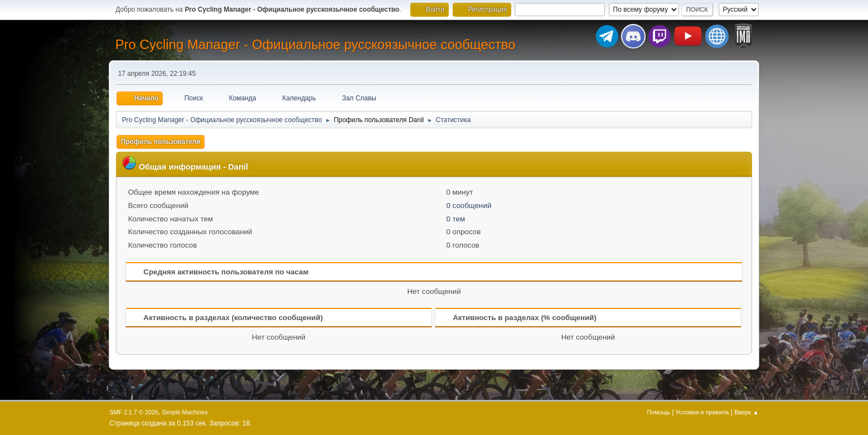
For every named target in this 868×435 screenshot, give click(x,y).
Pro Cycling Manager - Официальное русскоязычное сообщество (316, 44)
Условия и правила (702, 412)
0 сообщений (469, 206)
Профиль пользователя (161, 142)
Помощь (659, 412)
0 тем (455, 219)
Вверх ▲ (746, 412)
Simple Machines (185, 412)
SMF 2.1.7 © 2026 (134, 412)
